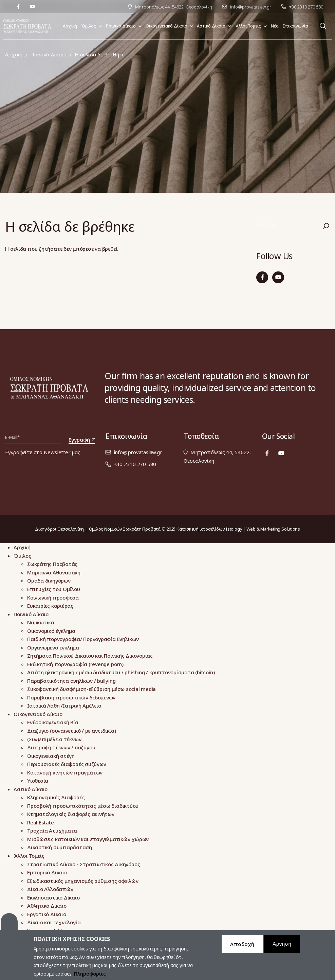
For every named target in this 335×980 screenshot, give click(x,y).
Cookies (9, 925)
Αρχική (14, 55)
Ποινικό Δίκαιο (48, 55)
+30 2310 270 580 (306, 7)
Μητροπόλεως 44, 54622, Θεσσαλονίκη (174, 7)
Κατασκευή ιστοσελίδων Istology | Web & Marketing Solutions (238, 529)
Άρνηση (282, 947)
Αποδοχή (242, 947)
